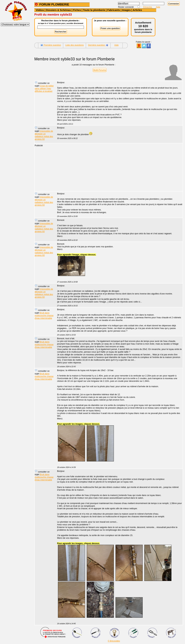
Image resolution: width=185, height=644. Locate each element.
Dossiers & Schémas (58, 10)
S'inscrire (148, 7)
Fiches (77, 10)
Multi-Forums (100, 70)
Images (126, 10)
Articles (137, 10)
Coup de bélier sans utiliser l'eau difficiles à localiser (44, 88)
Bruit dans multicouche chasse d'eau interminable (44, 315)
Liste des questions (75, 45)
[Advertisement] (118, 168)
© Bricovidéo (114, 641)
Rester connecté (126, 7)
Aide (158, 7)
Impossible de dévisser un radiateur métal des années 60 (44, 135)
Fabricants (114, 10)
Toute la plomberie (94, 10)
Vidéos (40, 10)
